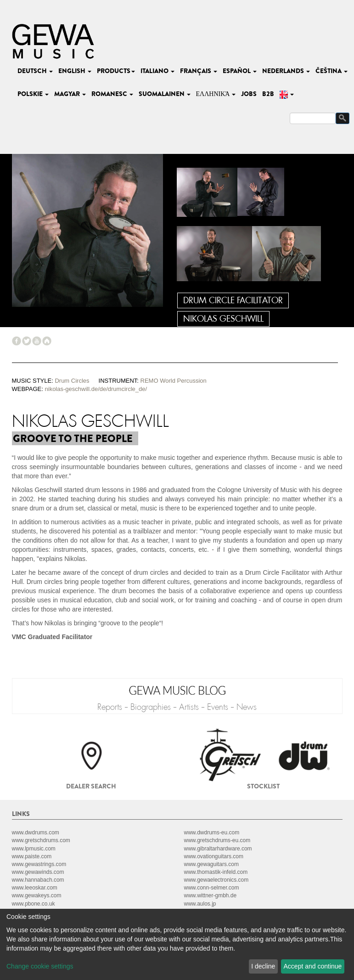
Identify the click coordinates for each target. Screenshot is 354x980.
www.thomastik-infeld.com (216, 872)
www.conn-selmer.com (212, 888)
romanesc (112, 94)
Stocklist (263, 786)
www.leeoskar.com (35, 888)
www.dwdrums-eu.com (212, 833)
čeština (332, 71)
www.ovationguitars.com (214, 856)
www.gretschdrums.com (41, 840)
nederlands (286, 71)
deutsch (35, 71)
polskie (33, 94)
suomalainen (165, 94)
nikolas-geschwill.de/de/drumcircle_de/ (96, 389)
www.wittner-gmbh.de (211, 895)
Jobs (249, 94)
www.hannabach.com (38, 880)
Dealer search (91, 786)
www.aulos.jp (200, 904)
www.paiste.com (32, 856)
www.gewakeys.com (37, 895)
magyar (70, 94)
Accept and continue (313, 966)
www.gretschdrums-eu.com (217, 840)
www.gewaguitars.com (211, 864)
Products (116, 71)
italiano (157, 71)
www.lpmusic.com (34, 849)
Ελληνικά (216, 94)
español (240, 71)
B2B (268, 94)
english (75, 71)
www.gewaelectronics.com (216, 880)
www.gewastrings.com (39, 864)
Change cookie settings (40, 966)
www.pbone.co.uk (34, 904)
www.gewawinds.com (38, 872)
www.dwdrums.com (36, 833)
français (199, 71)
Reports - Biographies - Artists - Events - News (177, 707)
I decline (263, 966)
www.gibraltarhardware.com (218, 849)
